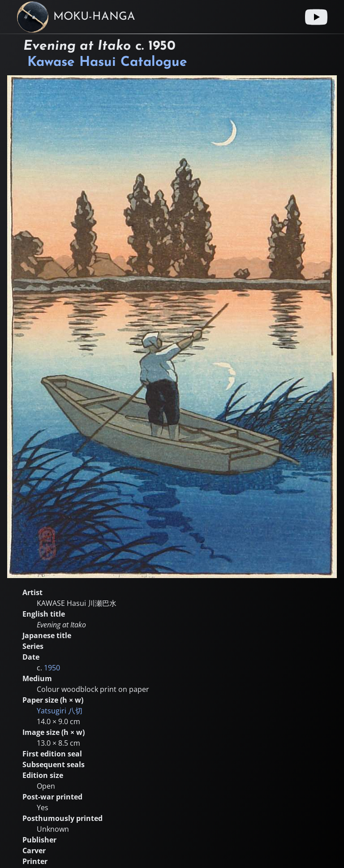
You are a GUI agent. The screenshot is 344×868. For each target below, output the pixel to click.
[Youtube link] (316, 17)
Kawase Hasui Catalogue (107, 63)
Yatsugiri (60, 711)
